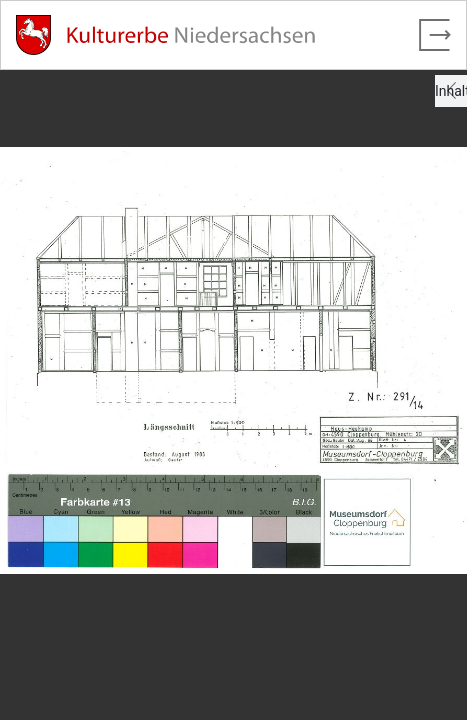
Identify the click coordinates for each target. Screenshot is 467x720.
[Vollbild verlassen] (435, 35)
